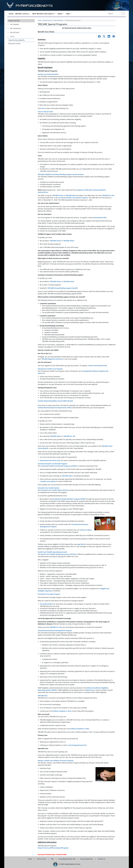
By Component (16, 28)
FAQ (52, 859)
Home (40, 20)
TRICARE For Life (56, 627)
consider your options (48, 481)
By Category (15, 24)
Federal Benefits (14, 21)
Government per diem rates (50, 460)
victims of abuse (86, 530)
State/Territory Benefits (17, 40)
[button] (21, 29)
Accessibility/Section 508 (67, 859)
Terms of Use (42, 859)
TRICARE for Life (69, 436)
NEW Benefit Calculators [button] (43, 14)
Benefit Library (48, 20)
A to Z (12, 36)
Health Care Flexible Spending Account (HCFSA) (58, 554)
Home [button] (11, 14)
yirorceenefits (34, 6)
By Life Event (15, 32)
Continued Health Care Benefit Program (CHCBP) (59, 466)
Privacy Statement (87, 859)
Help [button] (68, 14)
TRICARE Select (69, 241)
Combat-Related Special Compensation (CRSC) (55, 408)
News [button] (60, 14)
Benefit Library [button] (22, 14)
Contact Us (101, 859)
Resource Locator (15, 44)
